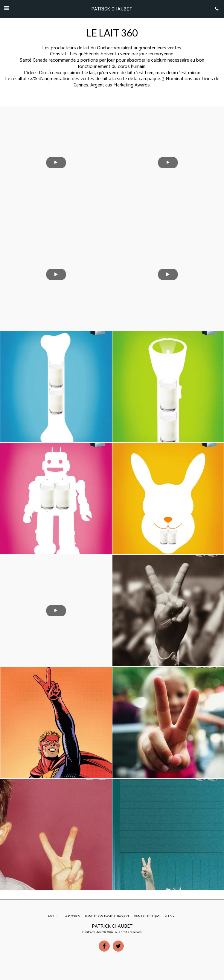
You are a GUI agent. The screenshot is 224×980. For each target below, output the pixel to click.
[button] (7, 9)
